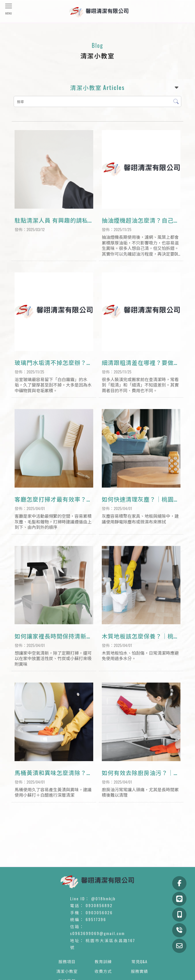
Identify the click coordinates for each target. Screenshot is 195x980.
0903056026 (99, 912)
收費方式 (103, 971)
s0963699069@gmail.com (97, 933)
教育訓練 (103, 961)
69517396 (96, 919)
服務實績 (139, 971)
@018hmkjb (103, 898)
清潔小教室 (67, 971)
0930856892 (99, 905)
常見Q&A (139, 961)
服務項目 (67, 961)
